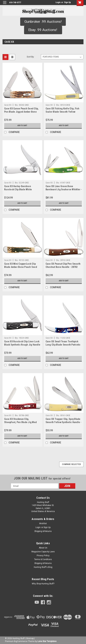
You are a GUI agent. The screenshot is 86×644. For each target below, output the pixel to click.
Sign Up (67, 2)
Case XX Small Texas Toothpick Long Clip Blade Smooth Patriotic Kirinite (63, 345)
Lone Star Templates (47, 641)
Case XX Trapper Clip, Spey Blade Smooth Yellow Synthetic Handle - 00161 (64, 422)
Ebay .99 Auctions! (43, 30)
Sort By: (30, 57)
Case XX (8, 105)
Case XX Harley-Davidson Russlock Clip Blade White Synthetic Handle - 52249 (18, 189)
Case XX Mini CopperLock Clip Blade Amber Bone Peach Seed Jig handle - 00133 (21, 267)
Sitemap (30, 638)
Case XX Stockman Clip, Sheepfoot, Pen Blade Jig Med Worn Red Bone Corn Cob (20, 422)
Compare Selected (71, 464)
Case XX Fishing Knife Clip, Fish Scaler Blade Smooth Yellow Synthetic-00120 (63, 112)
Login (58, 2)
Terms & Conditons (43, 559)
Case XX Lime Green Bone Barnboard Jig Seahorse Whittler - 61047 (64, 189)
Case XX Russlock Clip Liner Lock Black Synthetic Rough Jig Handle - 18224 (22, 345)
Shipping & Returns (43, 531)
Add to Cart (22, 125)
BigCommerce (21, 641)
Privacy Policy (43, 556)
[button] (43, 22)
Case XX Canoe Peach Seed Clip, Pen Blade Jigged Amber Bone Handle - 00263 (21, 112)
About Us (43, 548)
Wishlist (43, 523)
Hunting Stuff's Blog (43, 567)
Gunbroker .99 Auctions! (43, 22)
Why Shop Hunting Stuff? (43, 584)
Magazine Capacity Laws (43, 552)
